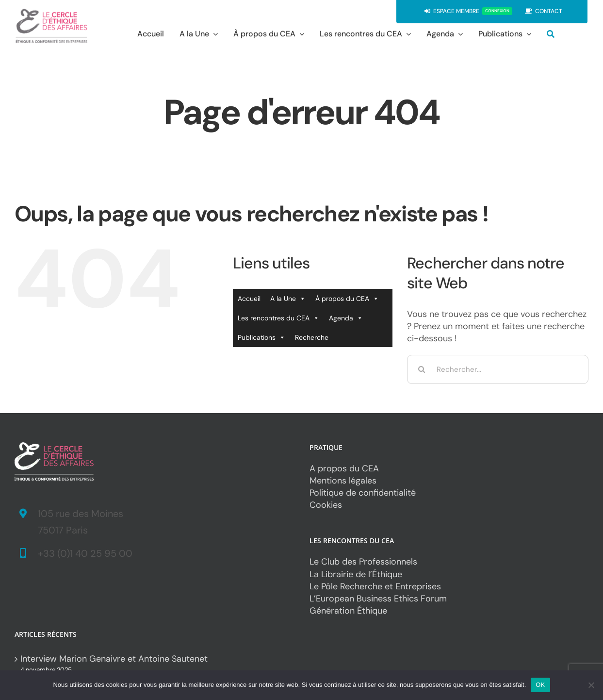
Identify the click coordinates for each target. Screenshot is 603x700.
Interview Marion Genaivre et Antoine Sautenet (114, 659)
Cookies (326, 505)
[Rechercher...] (498, 369)
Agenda (346, 318)
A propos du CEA (344, 468)
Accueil (249, 299)
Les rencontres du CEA (278, 318)
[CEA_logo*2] (51, 12)
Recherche (312, 337)
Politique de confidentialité (363, 493)
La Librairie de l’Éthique (356, 574)
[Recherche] (551, 33)
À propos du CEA (347, 299)
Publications (261, 337)
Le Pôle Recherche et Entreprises (375, 586)
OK (540, 685)
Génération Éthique (348, 611)
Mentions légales (343, 481)
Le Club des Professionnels (363, 562)
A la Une (288, 299)
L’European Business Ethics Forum (378, 599)
